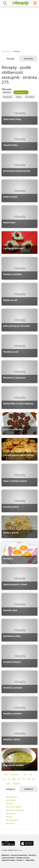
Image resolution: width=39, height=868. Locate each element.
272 (31, 775)
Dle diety (9, 804)
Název (19, 97)
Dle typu (9, 817)
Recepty (11, 59)
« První (5, 775)
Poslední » (17, 784)
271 (26, 775)
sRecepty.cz (6, 51)
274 (9, 779)
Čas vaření (30, 97)
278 (28, 779)
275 (14, 779)
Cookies (19, 860)
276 (19, 779)
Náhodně (7, 92)
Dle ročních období (13, 807)
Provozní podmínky (19, 855)
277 (24, 779)
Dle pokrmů (11, 813)
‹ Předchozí (14, 775)
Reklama (5, 855)
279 (33, 779)
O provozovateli (8, 858)
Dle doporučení (12, 820)
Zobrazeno (7, 97)
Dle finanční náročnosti (15, 810)
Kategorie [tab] (11, 789)
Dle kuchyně (11, 800)
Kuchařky (28, 59)
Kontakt (32, 855)
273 (4, 779)
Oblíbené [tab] (28, 789)
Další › (8, 784)
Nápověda (30, 860)
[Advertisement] (19, 27)
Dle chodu (10, 823)
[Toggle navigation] (35, 3)
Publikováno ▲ (21, 92)
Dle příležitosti (12, 797)
